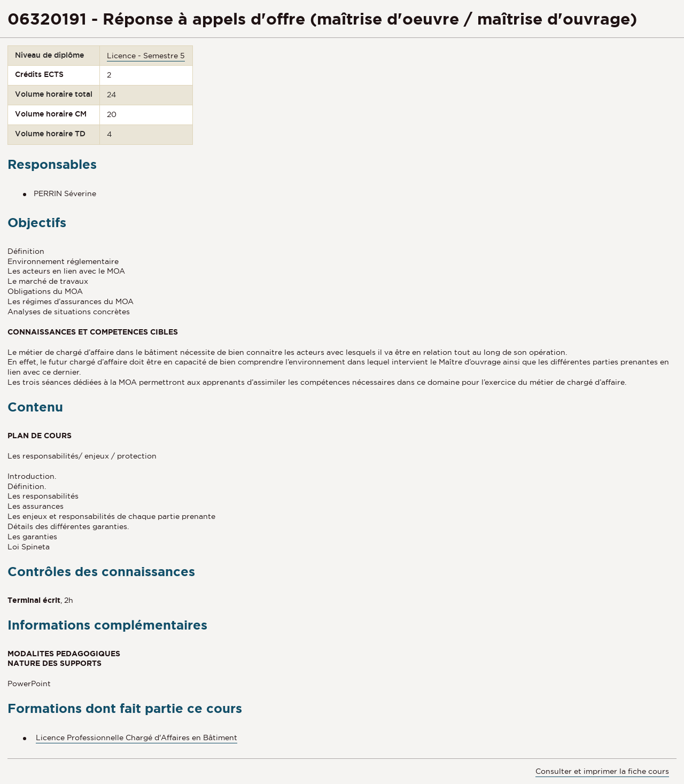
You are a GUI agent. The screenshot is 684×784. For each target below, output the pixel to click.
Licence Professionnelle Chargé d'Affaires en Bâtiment (137, 738)
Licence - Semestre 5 (146, 56)
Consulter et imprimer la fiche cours (602, 771)
